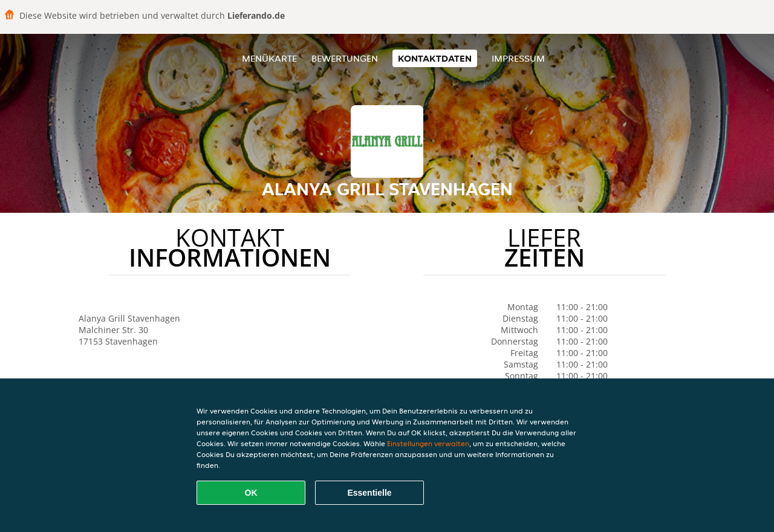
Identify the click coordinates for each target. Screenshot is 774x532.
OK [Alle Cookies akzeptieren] (251, 493)
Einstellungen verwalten (428, 443)
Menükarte (269, 58)
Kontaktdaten (435, 58)
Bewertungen (345, 58)
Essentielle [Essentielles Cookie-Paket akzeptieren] (369, 493)
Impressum (518, 58)
